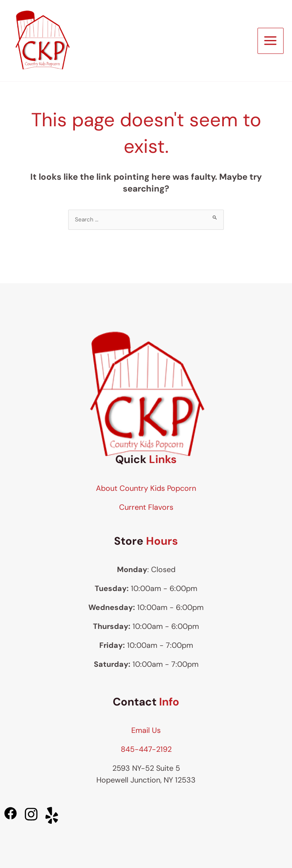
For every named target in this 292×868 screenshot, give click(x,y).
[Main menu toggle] (271, 41)
